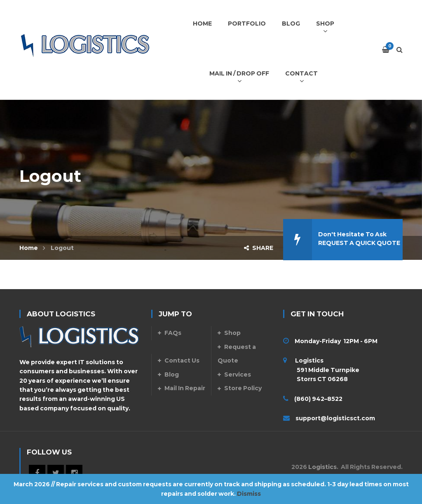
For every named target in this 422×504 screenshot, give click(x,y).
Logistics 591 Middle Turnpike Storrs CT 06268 (321, 370)
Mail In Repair (185, 388)
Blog (172, 374)
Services (238, 374)
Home (29, 248)
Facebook (37, 473)
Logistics (322, 467)
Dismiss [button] (249, 494)
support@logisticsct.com (335, 418)
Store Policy (243, 388)
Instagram (74, 473)
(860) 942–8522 (318, 399)
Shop (232, 333)
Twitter (56, 473)
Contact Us (182, 360)
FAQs (173, 333)
